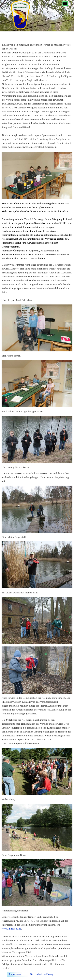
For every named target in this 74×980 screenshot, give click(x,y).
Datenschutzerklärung (42, 974)
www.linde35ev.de (11, 929)
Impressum (15, 974)
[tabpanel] (37, 96)
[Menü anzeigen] (65, 3)
